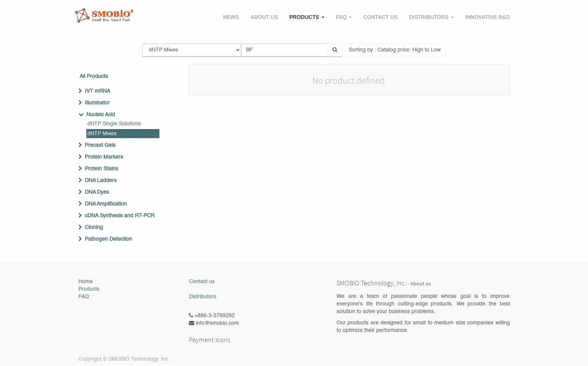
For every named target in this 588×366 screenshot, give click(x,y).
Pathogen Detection (108, 239)
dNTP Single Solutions (114, 124)
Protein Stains (101, 169)
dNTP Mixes (102, 134)
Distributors (203, 297)
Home (86, 282)
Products (89, 289)
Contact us (202, 282)
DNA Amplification (106, 204)
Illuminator (97, 103)
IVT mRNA (97, 91)
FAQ (84, 297)
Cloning (94, 227)
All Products (94, 76)
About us (421, 284)
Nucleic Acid (101, 115)
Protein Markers (104, 157)
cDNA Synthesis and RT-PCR (120, 216)
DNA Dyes (97, 192)
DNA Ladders (101, 181)
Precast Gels (100, 145)
